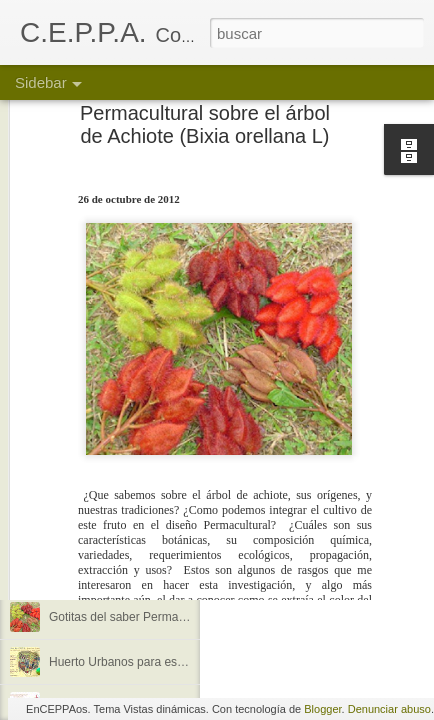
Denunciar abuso (389, 709)
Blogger (322, 709)
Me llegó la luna (91, 572)
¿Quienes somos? (97, 482)
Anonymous (317, 521)
